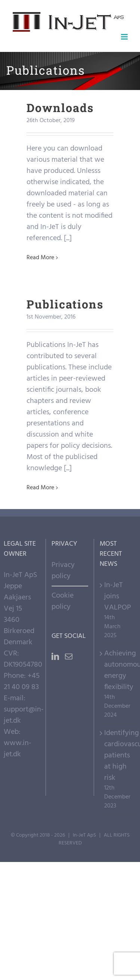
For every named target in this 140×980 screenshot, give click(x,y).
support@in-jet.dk (24, 715)
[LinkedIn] (55, 657)
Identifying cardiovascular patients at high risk (118, 756)
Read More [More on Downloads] (40, 258)
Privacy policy (63, 571)
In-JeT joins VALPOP (118, 596)
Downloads (60, 108)
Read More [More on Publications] (40, 488)
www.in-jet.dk (18, 749)
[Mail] (69, 657)
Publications (65, 304)
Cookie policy (63, 601)
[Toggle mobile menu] (125, 37)
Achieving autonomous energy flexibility (118, 670)
